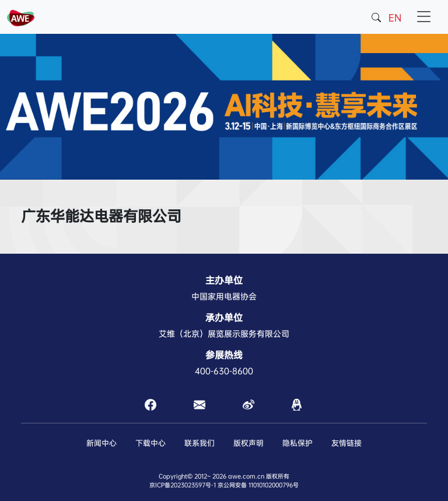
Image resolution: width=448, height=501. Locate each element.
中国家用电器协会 (224, 296)
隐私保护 (297, 443)
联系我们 (199, 443)
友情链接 (346, 443)
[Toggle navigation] (424, 17)
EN (395, 18)
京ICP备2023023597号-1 (183, 485)
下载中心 (150, 443)
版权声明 (249, 443)
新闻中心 (101, 443)
